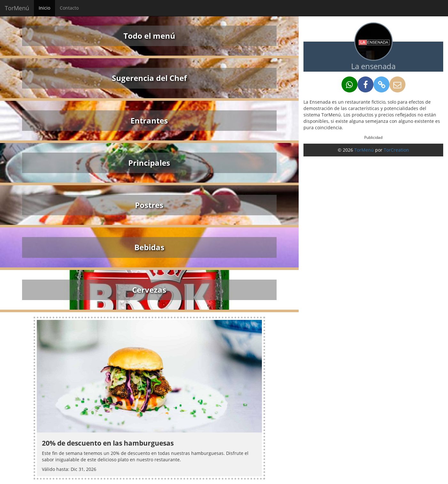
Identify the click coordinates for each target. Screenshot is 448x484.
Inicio (44, 8)
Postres (149, 205)
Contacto (69, 8)
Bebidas (149, 247)
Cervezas (149, 290)
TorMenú (17, 8)
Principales (149, 163)
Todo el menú (149, 36)
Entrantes (149, 120)
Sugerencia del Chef (149, 78)
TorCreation (396, 150)
